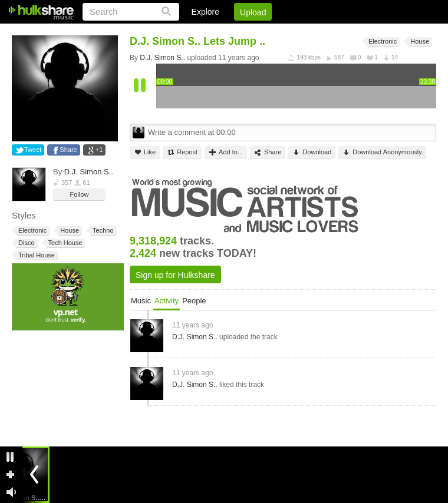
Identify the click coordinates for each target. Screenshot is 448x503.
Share (68, 150)
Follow (80, 194)
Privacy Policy (370, 32)
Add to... (226, 152)
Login (193, 32)
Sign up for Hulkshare (175, 275)
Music (141, 301)
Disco (26, 243)
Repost (182, 152)
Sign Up (235, 32)
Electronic (32, 231)
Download (312, 152)
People (194, 301)
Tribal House (36, 255)
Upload (253, 12)
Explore (205, 12)
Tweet (33, 150)
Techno (102, 231)
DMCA (315, 32)
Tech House (65, 243)
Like (145, 152)
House (69, 231)
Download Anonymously (382, 152)
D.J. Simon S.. (89, 172)
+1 (99, 150)
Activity (167, 301)
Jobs (276, 32)
